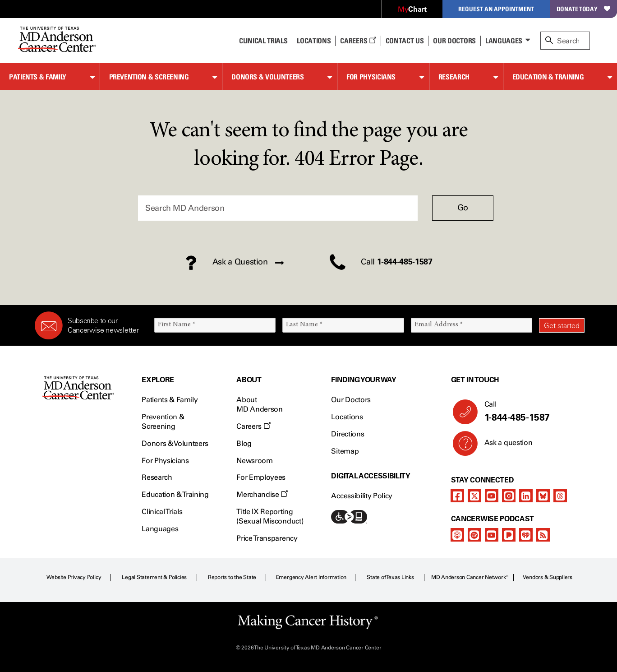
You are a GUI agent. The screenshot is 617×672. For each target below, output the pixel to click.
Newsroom (254, 461)
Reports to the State (232, 577)
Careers (358, 41)
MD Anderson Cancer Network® (470, 577)
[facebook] (457, 496)
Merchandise (262, 494)
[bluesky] (543, 496)
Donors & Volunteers (267, 77)
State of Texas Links (390, 577)
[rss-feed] (543, 535)
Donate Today (583, 9)
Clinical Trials (263, 41)
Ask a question (503, 446)
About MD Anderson (259, 404)
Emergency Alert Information (311, 577)
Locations (347, 417)
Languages (504, 41)
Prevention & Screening (149, 77)
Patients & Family (38, 77)
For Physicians (371, 77)
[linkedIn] (526, 496)
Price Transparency (267, 538)
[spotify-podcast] (474, 535)
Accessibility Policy (362, 496)
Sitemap (345, 451)
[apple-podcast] (457, 535)
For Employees (261, 477)
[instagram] (509, 496)
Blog (244, 443)
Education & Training (548, 77)
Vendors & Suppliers (548, 577)
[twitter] (474, 496)
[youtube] (492, 496)
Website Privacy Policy (74, 577)
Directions (348, 434)
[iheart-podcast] (526, 535)
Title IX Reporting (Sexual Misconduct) (270, 516)
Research (454, 77)
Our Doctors (454, 41)
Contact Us (405, 41)
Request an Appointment (496, 9)
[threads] (560, 496)
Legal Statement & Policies (154, 577)
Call (531, 412)
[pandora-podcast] (509, 535)
